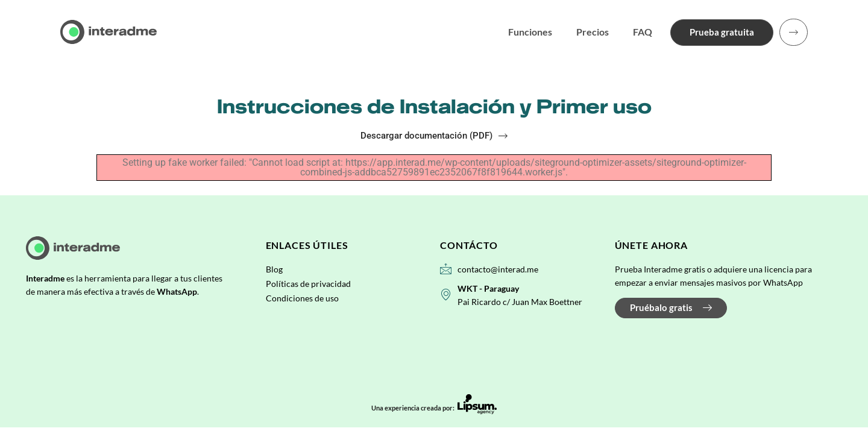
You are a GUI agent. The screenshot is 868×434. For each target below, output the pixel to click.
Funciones (527, 32)
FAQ (639, 32)
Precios (589, 32)
